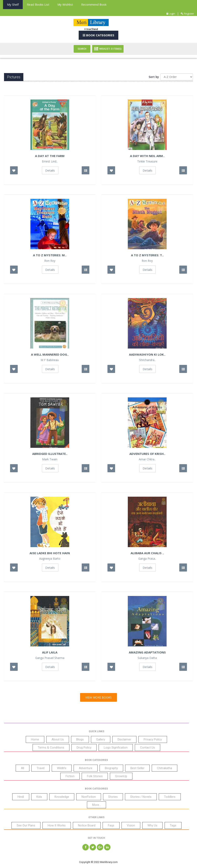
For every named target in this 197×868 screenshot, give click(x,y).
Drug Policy (84, 748)
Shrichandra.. (147, 360)
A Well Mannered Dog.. (50, 354)
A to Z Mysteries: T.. (147, 255)
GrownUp (121, 776)
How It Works (57, 825)
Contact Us (147, 748)
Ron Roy (50, 261)
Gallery (101, 739)
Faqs (111, 825)
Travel (41, 768)
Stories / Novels (141, 797)
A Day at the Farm (50, 156)
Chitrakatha (165, 768)
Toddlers (170, 797)
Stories (113, 797)
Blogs (80, 739)
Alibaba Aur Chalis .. (147, 553)
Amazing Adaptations (147, 652)
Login (171, 14)
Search (82, 49)
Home (35, 739)
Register (187, 14)
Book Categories (98, 35)
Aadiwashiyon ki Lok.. (147, 354)
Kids (39, 797)
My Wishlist (65, 4)
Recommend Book (94, 4)
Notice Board (87, 825)
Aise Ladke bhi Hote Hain (50, 553)
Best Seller (137, 768)
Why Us (152, 825)
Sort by (154, 77)
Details (50, 170)
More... (96, 805)
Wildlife (62, 768)
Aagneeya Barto (50, 559)
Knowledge (62, 797)
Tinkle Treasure (147, 161)
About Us (58, 739)
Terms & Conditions (51, 748)
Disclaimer (124, 739)
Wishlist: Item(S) (108, 49)
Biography (111, 768)
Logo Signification (116, 748)
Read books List (38, 4)
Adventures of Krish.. (147, 454)
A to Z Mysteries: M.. (50, 255)
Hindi (21, 797)
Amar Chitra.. (147, 459)
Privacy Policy (153, 739)
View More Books (98, 697)
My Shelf (13, 4)
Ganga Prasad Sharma (50, 658)
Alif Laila (50, 652)
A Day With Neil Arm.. (147, 156)
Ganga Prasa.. (147, 559)
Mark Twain (50, 459)
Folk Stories (95, 776)
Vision (131, 825)
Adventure (86, 768)
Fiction (70, 776)
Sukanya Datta (147, 658)
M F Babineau (50, 360)
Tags (173, 825)
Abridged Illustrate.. (50, 454)
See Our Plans (26, 825)
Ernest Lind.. (50, 161)
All (23, 768)
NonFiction (89, 797)
